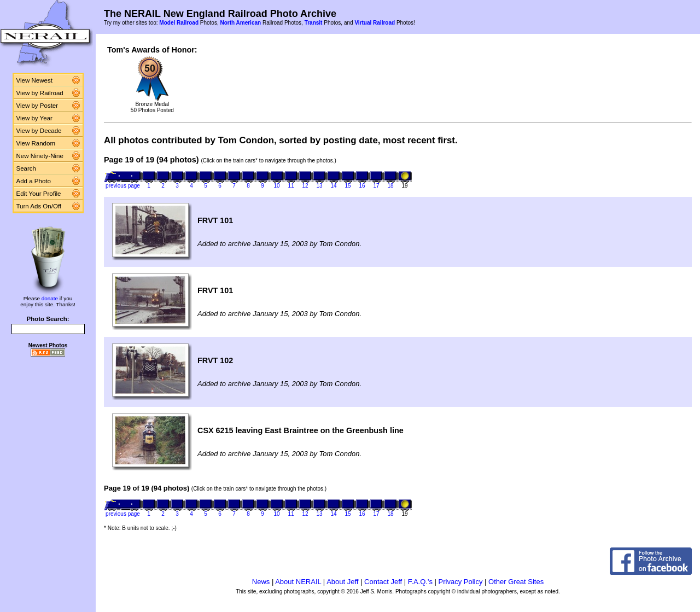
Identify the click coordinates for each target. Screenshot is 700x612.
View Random (36, 143)
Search (27, 168)
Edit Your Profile (39, 194)
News (261, 582)
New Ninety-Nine (40, 156)
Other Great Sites (516, 582)
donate (50, 298)
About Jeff (342, 582)
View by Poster (37, 106)
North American (240, 23)
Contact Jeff (383, 582)
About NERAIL (298, 582)
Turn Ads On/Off (39, 206)
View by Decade (39, 131)
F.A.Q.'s (420, 582)
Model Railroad (179, 23)
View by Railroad (40, 93)
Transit (314, 23)
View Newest (34, 80)
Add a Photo (34, 181)
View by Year (34, 118)
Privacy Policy (461, 582)
